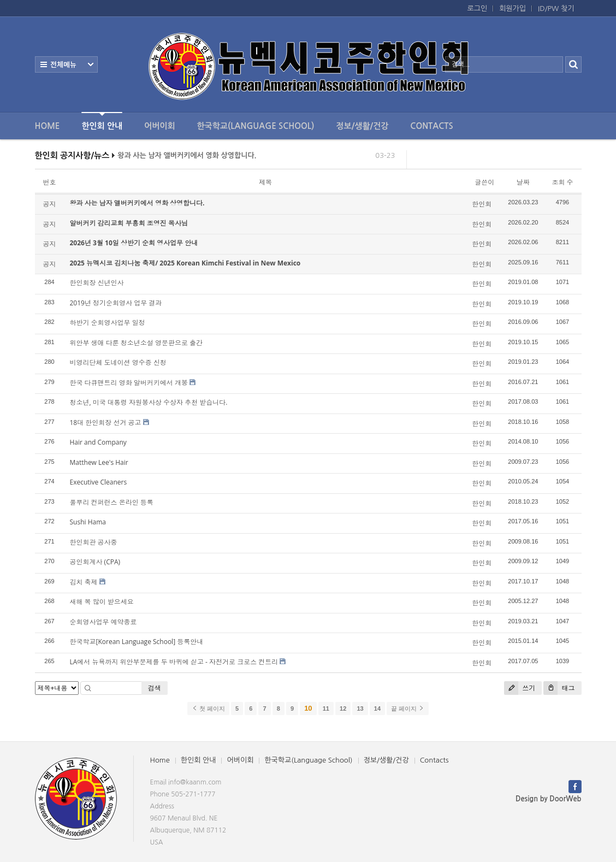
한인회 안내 (102, 121)
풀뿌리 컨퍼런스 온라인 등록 (112, 502)
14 (377, 709)
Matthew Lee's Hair (99, 462)
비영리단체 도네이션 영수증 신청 (118, 362)
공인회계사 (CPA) (95, 562)
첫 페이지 (208, 709)
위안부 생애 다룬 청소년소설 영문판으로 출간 (137, 343)
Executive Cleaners (99, 482)
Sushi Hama (88, 522)
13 (360, 709)
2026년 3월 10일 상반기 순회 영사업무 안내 (134, 243)
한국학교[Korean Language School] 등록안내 (137, 642)
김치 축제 (84, 582)
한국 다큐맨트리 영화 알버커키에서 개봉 (129, 383)
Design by (548, 799)
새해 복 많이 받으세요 (102, 602)
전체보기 (66, 64)
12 (343, 709)
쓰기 (520, 688)
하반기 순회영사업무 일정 (108, 323)
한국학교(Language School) (256, 126)
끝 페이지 (408, 709)
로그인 (478, 8)
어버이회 (159, 126)
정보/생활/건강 (362, 126)
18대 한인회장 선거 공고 (106, 423)
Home (48, 126)
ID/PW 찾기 (556, 8)
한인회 (482, 204)
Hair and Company (98, 442)
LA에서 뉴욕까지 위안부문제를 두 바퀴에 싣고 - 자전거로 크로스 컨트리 (174, 662)
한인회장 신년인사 (97, 283)
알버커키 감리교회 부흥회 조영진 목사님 (129, 223)
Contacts (431, 126)
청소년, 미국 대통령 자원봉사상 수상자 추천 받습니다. (149, 402)
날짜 (523, 182)
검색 (155, 688)
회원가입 (513, 8)
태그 (559, 688)
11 (326, 709)
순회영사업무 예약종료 (103, 622)
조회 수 (562, 182)
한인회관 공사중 (94, 542)
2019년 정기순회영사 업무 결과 (116, 303)
